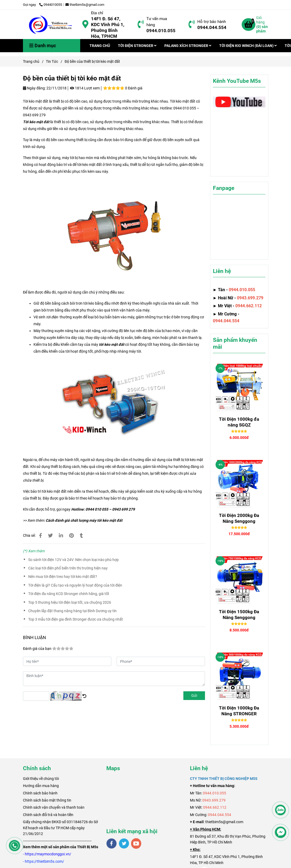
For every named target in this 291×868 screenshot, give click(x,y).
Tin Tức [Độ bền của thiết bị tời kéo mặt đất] (52, 61)
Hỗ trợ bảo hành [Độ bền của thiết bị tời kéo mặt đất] (212, 22)
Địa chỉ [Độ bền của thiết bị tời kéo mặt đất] (97, 13)
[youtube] (136, 843)
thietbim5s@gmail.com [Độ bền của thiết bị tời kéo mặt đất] (85, 5)
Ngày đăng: (34, 88)
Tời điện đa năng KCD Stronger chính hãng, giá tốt (69, 594)
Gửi (194, 696)
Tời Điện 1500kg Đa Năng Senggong (239, 615)
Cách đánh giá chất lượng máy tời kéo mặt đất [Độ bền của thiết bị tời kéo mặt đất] (84, 520)
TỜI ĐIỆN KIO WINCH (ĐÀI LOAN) (248, 46)
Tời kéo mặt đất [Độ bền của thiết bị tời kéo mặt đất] (36, 122)
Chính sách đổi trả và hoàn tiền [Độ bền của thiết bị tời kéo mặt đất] (48, 815)
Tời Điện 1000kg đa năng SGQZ (239, 422)
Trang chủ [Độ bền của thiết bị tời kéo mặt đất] (31, 61)
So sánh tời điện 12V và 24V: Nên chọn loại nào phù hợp (73, 560)
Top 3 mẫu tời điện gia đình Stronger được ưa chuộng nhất (76, 619)
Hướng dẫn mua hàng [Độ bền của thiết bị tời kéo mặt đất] (41, 786)
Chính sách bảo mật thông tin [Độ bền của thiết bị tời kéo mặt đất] (47, 800)
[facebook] (111, 843)
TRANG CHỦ (100, 46)
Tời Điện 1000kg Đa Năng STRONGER (239, 711)
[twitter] (124, 843)
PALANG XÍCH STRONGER (188, 46)
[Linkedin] (61, 536)
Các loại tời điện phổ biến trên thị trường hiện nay (68, 568)
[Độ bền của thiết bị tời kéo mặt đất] (51, 25)
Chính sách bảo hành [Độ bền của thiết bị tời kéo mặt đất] (40, 793)
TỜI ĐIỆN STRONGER (137, 46)
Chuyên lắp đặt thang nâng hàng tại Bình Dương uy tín (72, 611)
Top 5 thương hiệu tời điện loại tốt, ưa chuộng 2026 (70, 602)
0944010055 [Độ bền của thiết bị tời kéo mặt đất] (51, 5)
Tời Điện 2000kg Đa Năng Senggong (239, 518)
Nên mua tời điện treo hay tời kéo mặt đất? (63, 577)
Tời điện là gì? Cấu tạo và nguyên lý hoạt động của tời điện (75, 585)
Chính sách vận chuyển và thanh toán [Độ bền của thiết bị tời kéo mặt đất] (54, 807)
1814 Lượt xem (85, 88)
